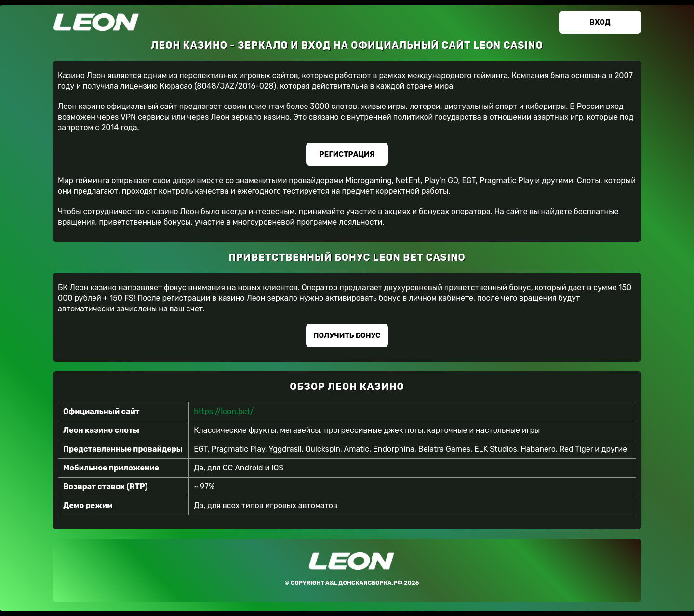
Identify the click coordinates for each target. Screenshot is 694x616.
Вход (600, 22)
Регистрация (347, 154)
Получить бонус (347, 335)
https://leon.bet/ (224, 411)
